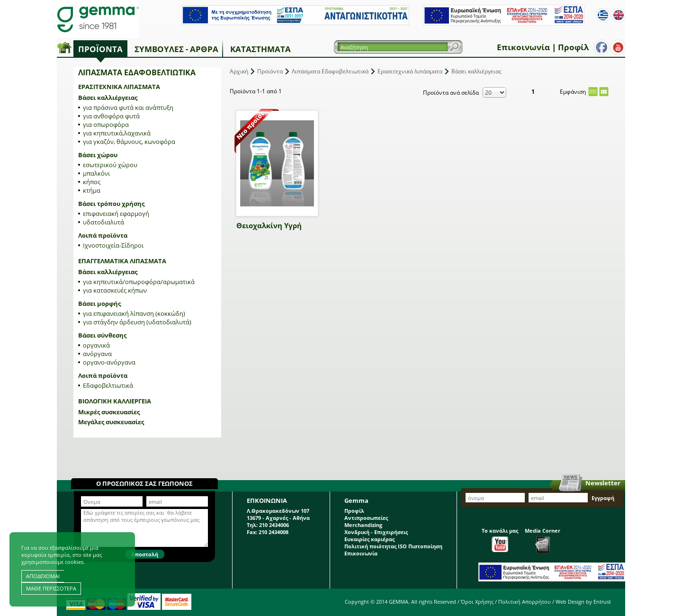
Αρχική (239, 71)
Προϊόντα (100, 49)
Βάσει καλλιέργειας (108, 98)
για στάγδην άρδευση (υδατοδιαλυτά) (137, 322)
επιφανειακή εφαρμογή (116, 214)
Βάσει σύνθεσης (102, 335)
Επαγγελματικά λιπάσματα (122, 261)
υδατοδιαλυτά (103, 222)
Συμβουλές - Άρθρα (176, 49)
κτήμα (92, 190)
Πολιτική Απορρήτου (525, 602)
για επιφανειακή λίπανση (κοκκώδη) (134, 313)
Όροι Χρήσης (477, 602)
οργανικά (96, 345)
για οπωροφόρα (106, 125)
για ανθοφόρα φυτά (111, 116)
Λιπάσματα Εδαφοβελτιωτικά (330, 71)
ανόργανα (97, 354)
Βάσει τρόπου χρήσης (111, 204)
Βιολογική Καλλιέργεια (115, 401)
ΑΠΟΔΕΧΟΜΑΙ (43, 576)
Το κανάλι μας (500, 540)
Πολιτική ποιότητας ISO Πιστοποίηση (393, 546)
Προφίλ (573, 47)
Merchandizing (363, 525)
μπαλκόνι (96, 173)
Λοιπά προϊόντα (103, 235)
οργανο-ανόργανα (109, 362)
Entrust (602, 602)
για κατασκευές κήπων (115, 290)
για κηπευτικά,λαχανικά (117, 133)
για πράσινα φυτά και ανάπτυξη (128, 107)
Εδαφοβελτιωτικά (108, 385)
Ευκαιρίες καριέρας (369, 539)
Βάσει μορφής (99, 304)
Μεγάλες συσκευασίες (111, 422)
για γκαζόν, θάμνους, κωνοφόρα (129, 142)
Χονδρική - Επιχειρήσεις (376, 532)
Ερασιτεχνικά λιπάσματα (119, 87)
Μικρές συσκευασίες (109, 412)
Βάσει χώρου (98, 155)
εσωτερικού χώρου (110, 165)
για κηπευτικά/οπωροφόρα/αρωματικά (139, 282)
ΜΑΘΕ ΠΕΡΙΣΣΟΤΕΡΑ (51, 588)
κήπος (92, 182)
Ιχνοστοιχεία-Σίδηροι (113, 245)
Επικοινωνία (523, 47)
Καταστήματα (260, 49)
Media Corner (543, 540)
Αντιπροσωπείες (366, 518)
